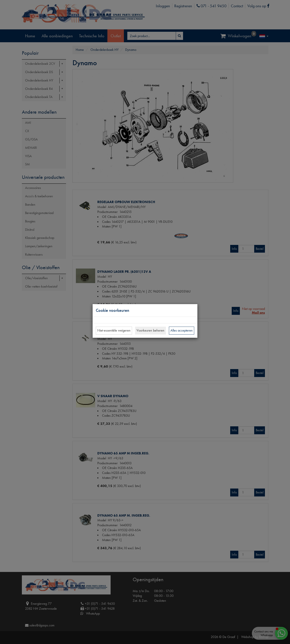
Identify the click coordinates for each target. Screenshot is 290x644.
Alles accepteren (182, 330)
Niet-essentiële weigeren (114, 330)
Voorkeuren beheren (150, 330)
